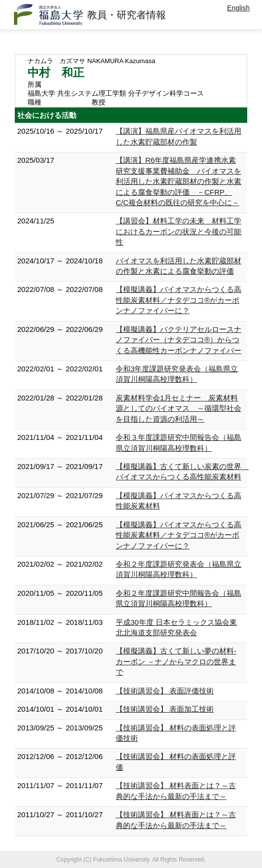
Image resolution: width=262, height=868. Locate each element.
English (238, 8)
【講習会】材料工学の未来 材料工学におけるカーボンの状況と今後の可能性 (179, 231)
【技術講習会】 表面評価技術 (165, 691)
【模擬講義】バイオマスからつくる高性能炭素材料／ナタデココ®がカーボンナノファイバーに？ (179, 300)
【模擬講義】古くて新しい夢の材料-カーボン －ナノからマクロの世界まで (176, 661)
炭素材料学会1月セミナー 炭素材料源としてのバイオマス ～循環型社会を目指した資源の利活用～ (179, 408)
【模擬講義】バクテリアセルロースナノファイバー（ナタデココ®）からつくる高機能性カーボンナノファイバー (179, 340)
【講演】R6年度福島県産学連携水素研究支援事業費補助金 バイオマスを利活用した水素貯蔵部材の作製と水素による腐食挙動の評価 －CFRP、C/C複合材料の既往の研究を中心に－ (179, 181)
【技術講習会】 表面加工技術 (165, 709)
